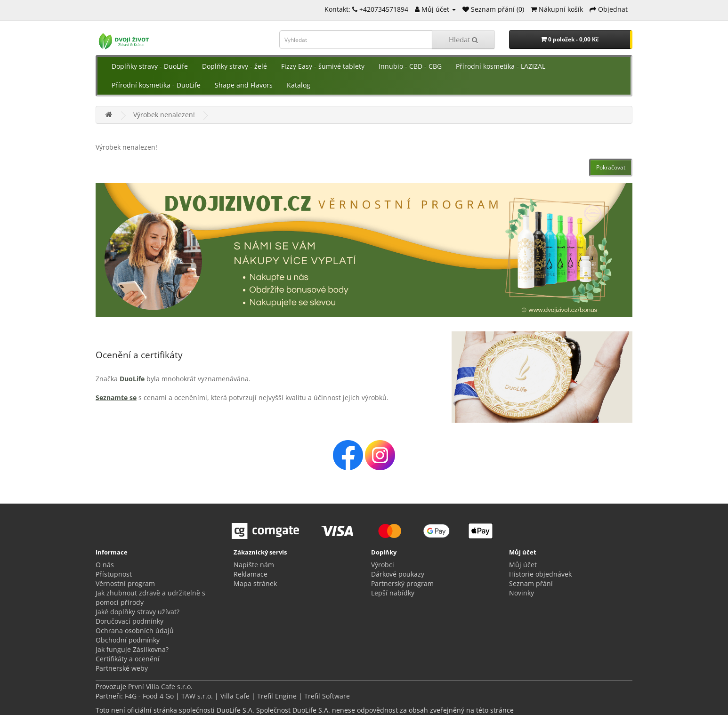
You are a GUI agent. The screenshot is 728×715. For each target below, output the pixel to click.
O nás (105, 565)
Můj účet (523, 565)
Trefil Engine (277, 696)
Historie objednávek (540, 574)
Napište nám (254, 565)
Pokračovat (611, 167)
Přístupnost (114, 574)
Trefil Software (327, 696)
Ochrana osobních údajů (135, 631)
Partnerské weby (122, 668)
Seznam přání (531, 583)
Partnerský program (402, 583)
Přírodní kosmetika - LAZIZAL (501, 66)
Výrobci (383, 565)
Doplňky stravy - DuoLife (150, 66)
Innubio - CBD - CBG (410, 66)
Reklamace (251, 574)
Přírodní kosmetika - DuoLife (156, 85)
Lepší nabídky (393, 593)
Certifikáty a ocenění (128, 659)
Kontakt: (341, 9)
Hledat (463, 40)
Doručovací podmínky (129, 621)
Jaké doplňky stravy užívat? (138, 612)
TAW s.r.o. (197, 696)
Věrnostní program (125, 583)
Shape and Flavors (244, 85)
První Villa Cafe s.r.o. (160, 687)
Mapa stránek (255, 583)
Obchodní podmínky (128, 640)
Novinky (522, 593)
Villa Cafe (235, 696)
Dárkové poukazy (398, 574)
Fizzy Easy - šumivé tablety (323, 66)
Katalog (299, 85)
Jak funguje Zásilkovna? (132, 649)
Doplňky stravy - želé (235, 66)
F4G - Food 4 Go (150, 696)
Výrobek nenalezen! (164, 115)
